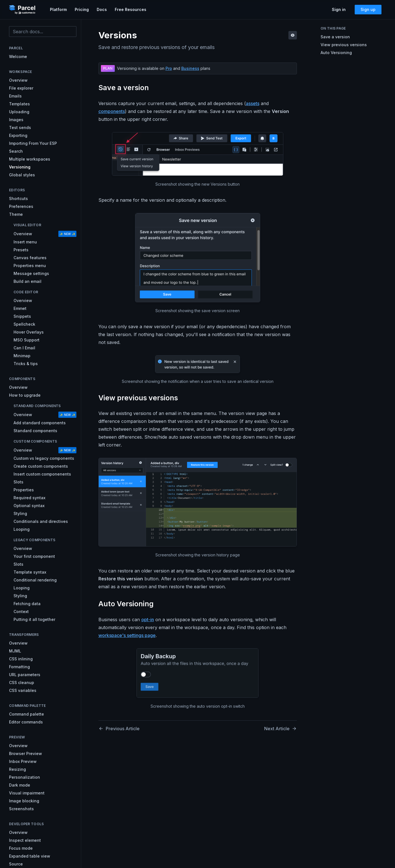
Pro (169, 68)
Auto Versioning (336, 53)
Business (190, 68)
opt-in (148, 620)
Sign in (339, 9)
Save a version (335, 37)
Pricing (82, 9)
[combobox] (43, 32)
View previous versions (344, 45)
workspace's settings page (127, 635)
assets (253, 103)
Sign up (368, 9)
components (112, 111)
